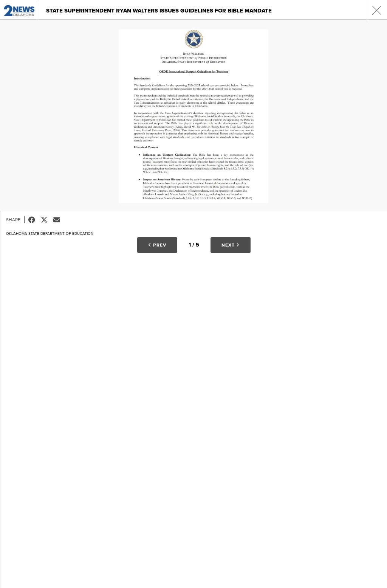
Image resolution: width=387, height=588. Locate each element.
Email (60, 220)
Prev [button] (157, 245)
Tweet (47, 220)
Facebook (35, 220)
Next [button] (231, 245)
